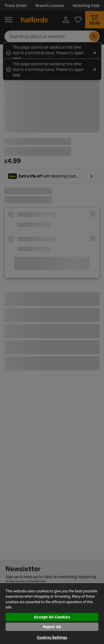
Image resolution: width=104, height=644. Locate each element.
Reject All (52, 627)
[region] (52, 613)
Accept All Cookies (52, 617)
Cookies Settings (52, 637)
